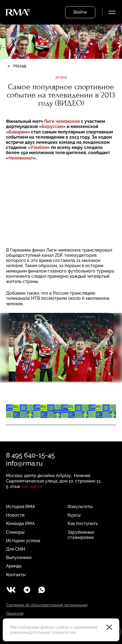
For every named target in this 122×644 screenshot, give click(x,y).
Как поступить (83, 524)
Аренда (14, 566)
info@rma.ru (24, 463)
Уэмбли (39, 147)
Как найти (32, 486)
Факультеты (80, 507)
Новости (15, 515)
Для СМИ (16, 549)
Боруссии (52, 126)
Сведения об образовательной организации (47, 605)
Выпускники (19, 558)
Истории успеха (23, 541)
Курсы (74, 515)
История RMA (21, 507)
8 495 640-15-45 (30, 455)
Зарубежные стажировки (81, 535)
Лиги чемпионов (62, 121)
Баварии (18, 132)
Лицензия (15, 614)
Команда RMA (20, 524)
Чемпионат (21, 158)
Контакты (16, 575)
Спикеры (15, 532)
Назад (20, 66)
